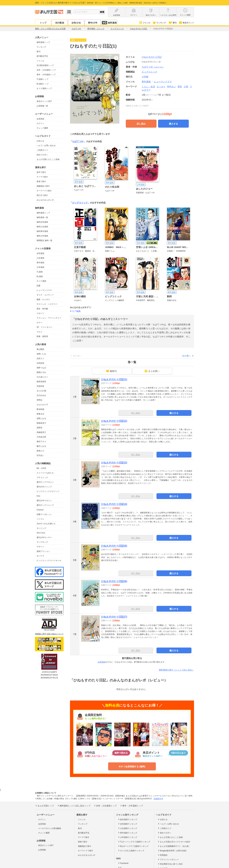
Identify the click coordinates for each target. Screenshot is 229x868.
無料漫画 (109, 23)
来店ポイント (186, 23)
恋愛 (38, 286)
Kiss (38, 496)
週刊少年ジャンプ (44, 487)
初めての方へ (42, 155)
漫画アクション (43, 551)
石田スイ (40, 359)
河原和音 (40, 386)
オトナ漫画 (41, 281)
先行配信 (60, 23)
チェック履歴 (42, 128)
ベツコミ (40, 519)
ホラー (39, 323)
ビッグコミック (80, 203)
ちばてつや (153, 67)
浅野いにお (41, 354)
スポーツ (40, 313)
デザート (40, 547)
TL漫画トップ (42, 79)
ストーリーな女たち (45, 473)
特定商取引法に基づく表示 (170, 864)
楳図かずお (41, 372)
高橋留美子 (41, 432)
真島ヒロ (40, 451)
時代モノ (172, 87)
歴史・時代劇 (42, 309)
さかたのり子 (42, 405)
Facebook (123, 863)
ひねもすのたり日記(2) (114, 421)
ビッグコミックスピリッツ (48, 491)
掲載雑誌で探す (43, 186)
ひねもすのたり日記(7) (114, 617)
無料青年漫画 (42, 231)
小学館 (145, 77)
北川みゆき (41, 395)
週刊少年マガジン (44, 501)
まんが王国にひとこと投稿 (48, 159)
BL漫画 (40, 276)
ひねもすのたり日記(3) (114, 463)
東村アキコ (41, 442)
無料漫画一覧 (42, 217)
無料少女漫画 (42, 227)
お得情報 (42, 850)
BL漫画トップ (43, 84)
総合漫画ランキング (127, 819)
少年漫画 (40, 267)
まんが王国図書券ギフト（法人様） (174, 846)
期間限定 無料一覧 (44, 241)
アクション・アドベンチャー (49, 318)
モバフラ (40, 556)
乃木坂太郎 (41, 437)
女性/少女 (76, 23)
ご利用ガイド (42, 150)
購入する (173, 124)
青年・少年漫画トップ (46, 75)
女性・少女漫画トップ (46, 70)
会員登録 (40, 119)
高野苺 (39, 428)
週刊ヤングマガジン (45, 482)
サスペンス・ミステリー (47, 304)
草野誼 (39, 400)
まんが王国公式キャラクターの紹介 (174, 842)
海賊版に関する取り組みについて (49, 634)
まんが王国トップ (44, 806)
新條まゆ (40, 414)
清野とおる (41, 418)
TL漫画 (40, 272)
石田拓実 (40, 363)
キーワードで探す (44, 191)
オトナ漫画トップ (44, 88)
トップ (43, 23)
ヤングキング (42, 542)
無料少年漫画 (42, 236)
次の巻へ (187, 356)
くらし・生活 (148, 87)
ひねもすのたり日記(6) (114, 581)
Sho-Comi (41, 533)
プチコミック (42, 478)
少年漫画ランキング (127, 837)
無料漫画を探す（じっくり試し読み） (176, 670)
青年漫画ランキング (127, 833)
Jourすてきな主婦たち (46, 524)
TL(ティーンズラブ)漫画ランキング (134, 842)
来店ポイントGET (44, 101)
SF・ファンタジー (44, 327)
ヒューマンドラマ (44, 290)
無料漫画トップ (43, 42)
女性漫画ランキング (127, 824)
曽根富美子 (41, 423)
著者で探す (41, 181)
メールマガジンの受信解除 (50, 828)
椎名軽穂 (40, 409)
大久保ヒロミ (42, 377)
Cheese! (40, 510)
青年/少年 (93, 23)
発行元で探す (42, 195)
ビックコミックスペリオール (49, 561)
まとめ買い (152, 371)
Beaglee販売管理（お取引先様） (173, 851)
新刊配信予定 (42, 56)
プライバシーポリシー (168, 859)
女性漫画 (40, 253)
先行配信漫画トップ (45, 65)
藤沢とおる (41, 446)
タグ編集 (76, 311)
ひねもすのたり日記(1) (114, 379)
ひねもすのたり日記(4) (114, 504)
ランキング (159, 23)
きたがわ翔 (41, 391)
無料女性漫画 (42, 222)
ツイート (176, 41)
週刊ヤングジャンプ (45, 505)
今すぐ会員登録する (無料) (132, 767)
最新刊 (111, 371)
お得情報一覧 (42, 106)
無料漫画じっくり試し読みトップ (74, 806)
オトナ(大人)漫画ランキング (131, 851)
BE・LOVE (41, 468)
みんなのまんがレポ (45, 200)
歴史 (180, 87)
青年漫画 (40, 263)
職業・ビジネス (43, 300)
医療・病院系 (42, 336)
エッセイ (161, 87)
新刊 (172, 23)
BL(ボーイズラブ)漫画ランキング (133, 846)
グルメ (39, 332)
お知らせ (40, 141)
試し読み (141, 124)
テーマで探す (42, 177)
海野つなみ (41, 368)
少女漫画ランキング (127, 828)
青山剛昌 (40, 349)
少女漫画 (40, 258)
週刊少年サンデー (44, 537)
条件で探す (41, 172)
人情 (186, 87)
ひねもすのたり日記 (152, 57)
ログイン (40, 123)
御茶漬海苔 (41, 382)
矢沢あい (40, 455)
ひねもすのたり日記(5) (114, 546)
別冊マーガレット (44, 514)
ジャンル (144, 23)
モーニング (41, 528)
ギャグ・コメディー (45, 295)
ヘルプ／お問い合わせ (46, 146)
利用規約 (162, 855)
